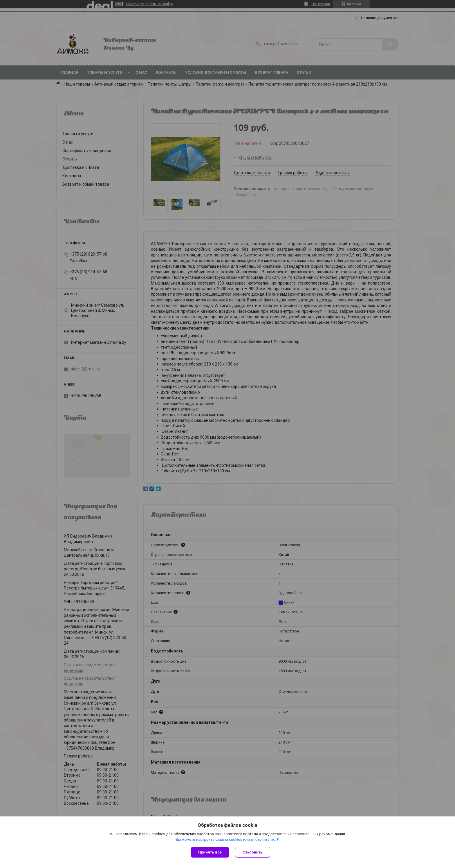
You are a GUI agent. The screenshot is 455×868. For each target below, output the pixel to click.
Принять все (210, 852)
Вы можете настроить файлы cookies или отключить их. (225, 839)
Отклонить (253, 852)
